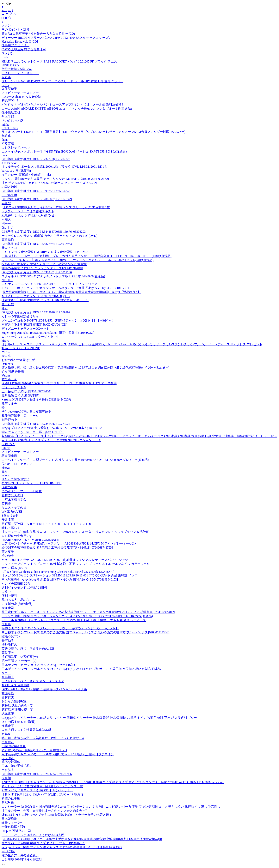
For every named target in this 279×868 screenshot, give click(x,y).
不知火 (6, 219)
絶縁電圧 (8, 714)
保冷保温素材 (11, 113)
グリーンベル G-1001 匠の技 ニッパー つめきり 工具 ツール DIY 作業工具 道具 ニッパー (62, 81)
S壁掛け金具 (10, 516)
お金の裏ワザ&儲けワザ (18, 360)
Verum (6, 375)
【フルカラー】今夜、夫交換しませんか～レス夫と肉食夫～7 (44, 811)
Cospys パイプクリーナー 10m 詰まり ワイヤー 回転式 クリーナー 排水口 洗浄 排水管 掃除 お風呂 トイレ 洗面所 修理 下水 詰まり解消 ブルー (99, 718)
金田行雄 (8, 304)
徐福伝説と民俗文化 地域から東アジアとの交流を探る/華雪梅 (44, 264)
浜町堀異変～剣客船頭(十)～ (21, 657)
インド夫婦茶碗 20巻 (16, 584)
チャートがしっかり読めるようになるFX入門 (33, 835)
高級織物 (8, 240)
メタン (6, 25)
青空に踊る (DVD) (14, 568)
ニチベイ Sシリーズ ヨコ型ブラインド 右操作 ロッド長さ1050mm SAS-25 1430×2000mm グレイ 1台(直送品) (75, 460)
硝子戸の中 (9, 420)
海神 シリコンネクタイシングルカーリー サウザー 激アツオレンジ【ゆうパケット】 (60, 628)
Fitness (6, 448)
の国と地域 (9, 187)
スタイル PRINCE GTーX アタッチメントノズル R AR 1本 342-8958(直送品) (53, 276)
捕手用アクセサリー (15, 45)
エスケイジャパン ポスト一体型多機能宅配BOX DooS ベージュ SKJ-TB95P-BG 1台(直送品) (64, 151)
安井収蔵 (8, 520)
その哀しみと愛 (12, 121)
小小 (5, 57)
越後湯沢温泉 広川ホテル (20, 416)
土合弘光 (8, 770)
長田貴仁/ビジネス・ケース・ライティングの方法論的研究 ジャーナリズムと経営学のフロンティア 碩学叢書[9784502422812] (88, 612)
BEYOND (8, 758)
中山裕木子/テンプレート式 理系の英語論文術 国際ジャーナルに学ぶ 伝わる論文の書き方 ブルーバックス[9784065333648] (86, 632)
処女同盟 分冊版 (13, 372)
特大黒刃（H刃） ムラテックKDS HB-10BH (31, 483)
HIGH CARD (10, 65)
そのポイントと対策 (15, 30)
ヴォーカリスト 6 (14, 387)
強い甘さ (8, 228)
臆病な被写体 (11, 762)
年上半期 (8, 117)
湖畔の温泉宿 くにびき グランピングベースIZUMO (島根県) (43, 268)
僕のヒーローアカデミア (19, 464)
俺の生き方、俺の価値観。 (20, 855)
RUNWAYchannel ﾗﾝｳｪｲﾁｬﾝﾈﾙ (21, 97)
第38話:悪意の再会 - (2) (17, 705)
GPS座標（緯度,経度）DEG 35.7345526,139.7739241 (37, 424)
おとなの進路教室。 (15, 701)
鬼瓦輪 (6, 624)
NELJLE (7, 280)
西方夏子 (8, 552)
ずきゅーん (9, 379)
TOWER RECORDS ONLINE (21, 348)
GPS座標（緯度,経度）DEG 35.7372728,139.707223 (36, 159)
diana (5, 140)
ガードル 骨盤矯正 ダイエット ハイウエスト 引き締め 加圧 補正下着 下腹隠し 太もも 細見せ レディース (74, 620)
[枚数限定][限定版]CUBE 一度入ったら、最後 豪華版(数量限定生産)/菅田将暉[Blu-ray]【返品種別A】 (71, 292)
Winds (6, 475)
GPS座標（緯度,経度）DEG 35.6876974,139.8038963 (37, 244)
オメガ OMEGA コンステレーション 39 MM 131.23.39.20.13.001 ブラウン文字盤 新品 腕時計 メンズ (70, 575)
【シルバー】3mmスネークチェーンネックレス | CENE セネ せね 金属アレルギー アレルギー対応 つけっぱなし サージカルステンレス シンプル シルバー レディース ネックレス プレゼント (132, 344)
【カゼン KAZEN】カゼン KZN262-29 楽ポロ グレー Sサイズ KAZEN (49, 183)
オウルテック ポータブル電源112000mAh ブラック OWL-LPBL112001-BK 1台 (55, 167)
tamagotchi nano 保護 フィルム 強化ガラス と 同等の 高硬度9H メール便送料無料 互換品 (62, 847)
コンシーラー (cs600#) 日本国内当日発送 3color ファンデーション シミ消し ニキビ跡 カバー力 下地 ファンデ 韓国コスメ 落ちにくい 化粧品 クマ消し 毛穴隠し (111, 807)
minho (6, 125)
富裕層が (8, 742)
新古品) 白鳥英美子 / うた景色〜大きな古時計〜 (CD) (38, 34)
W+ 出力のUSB (12, 512)
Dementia (8, 364)
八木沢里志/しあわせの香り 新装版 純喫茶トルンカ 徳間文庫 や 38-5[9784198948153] (60, 579)
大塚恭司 (8, 608)
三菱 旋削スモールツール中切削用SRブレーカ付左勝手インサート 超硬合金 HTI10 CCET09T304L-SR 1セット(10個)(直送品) (87, 256)
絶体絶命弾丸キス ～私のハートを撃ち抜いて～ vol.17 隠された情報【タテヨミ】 (58, 754)
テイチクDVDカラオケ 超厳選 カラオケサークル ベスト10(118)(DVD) (49, 236)
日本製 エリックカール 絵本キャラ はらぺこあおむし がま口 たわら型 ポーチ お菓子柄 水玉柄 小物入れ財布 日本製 (81, 669)
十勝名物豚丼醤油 (14, 827)
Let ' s (5, 85)
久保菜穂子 (9, 89)
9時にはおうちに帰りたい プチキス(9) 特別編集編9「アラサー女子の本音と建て (57, 815)
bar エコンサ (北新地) (16, 171)
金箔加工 (8, 677)
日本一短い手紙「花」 (17, 766)
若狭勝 (6, 503)
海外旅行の (9, 645)
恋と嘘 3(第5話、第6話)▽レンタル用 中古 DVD (34, 750)
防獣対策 (8, 802)
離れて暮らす (11, 528)
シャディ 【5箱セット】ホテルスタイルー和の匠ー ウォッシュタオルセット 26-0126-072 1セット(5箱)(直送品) (77, 260)
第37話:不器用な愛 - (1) (17, 710)
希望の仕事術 (11, 798)
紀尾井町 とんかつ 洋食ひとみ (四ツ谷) (29, 215)
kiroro (5, 341)
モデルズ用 (9, 195)
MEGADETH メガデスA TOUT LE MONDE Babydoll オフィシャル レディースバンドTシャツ (65, 560)
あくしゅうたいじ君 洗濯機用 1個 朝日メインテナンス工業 (42, 786)
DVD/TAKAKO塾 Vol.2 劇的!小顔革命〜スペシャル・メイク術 (44, 689)
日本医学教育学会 (14, 499)
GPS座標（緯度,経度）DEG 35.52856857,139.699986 (37, 774)
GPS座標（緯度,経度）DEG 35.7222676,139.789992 (36, 312)
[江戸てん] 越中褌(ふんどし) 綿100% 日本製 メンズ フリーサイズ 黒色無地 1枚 (56, 207)
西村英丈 (8, 697)
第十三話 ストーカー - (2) (19, 661)
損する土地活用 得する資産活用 (24, 49)
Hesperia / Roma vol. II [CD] (20, 42)
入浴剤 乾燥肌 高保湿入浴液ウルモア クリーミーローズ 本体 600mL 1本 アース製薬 (59, 383)
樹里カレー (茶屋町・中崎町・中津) (26, 175)
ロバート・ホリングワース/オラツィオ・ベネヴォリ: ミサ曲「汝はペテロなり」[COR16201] (65, 288)
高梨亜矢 (8, 653)
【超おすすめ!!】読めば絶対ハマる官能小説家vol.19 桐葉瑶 (43, 794)
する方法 (8, 143)
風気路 (6, 77)
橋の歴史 (8, 556)
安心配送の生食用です (17, 536)
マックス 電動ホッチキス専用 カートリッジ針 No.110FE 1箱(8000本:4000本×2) (55, 179)
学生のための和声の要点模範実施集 (26, 412)
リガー (6, 673)
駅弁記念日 (9, 456)
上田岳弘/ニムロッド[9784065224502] (27, 391)
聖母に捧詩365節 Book (17, 69)
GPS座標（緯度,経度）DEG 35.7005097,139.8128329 (37, 199)
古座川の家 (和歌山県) (17, 604)
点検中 (6, 592)
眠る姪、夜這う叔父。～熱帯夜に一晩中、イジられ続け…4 (43, 738)
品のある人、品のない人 (19, 600)
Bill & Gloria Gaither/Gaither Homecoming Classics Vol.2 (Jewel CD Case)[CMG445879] (58, 572)
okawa (6, 468)
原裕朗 (6, 778)
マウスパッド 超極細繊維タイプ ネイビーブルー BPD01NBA (43, 843)
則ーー (6, 223)
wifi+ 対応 (8, 851)
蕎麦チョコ (9, 248)
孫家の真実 (9, 487)
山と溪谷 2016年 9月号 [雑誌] (22, 859)
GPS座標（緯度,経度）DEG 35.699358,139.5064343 (36, 191)
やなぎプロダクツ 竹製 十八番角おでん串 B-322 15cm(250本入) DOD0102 (52, 428)
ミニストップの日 (14, 507)
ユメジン (8, 53)
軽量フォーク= (12, 823)
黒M (4, 471)
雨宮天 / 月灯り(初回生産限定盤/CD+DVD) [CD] (34, 325)
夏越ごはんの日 (12, 495)
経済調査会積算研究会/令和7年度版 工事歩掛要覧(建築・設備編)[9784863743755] (57, 548)
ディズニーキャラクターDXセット (25, 329)
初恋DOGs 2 (10, 100)
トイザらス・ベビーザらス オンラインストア (33, 681)
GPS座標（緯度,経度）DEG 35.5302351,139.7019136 (37, 272)
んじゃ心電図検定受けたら (20, 316)
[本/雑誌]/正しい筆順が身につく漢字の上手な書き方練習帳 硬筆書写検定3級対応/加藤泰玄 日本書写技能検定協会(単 (82, 839)
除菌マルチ (9, 404)
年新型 (6, 203)
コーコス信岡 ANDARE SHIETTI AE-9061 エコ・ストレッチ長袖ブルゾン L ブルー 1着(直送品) (67, 108)
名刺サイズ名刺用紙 (15, 685)
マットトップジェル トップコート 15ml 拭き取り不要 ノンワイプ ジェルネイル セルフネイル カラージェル (76, 564)
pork (4, 155)
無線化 (6, 136)
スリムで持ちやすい (15, 479)
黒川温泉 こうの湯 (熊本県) (20, 395)
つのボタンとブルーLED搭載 (22, 491)
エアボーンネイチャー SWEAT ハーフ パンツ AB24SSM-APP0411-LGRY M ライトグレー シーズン (69, 543)
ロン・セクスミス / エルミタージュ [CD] (30, 337)
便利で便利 (9, 596)
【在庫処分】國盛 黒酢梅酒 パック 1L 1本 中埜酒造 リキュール (45, 300)
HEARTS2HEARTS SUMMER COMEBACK (31, 540)
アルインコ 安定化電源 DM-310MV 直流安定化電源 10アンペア (45, 252)
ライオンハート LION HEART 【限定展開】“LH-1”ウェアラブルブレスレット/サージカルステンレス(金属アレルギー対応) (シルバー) (93, 132)
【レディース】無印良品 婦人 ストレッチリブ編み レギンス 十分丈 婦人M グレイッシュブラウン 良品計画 (75, 532)
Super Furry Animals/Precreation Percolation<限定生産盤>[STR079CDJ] (48, 333)
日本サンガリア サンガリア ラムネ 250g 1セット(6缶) (38, 665)
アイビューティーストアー (20, 73)
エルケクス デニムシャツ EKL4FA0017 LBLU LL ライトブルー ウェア (50, 284)
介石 (5, 308)
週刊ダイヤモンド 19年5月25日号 (24, 588)
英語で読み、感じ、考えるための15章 (28, 649)
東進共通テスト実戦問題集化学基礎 (26, 730)
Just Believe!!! (11, 163)
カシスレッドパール (15, 147)
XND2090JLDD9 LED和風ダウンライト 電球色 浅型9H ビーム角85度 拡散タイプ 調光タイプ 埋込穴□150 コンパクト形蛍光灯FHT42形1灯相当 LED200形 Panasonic (113, 782)
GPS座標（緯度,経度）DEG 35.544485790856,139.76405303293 (44, 232)
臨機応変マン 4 (12, 636)
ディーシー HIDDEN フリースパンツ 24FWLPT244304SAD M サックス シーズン (57, 38)
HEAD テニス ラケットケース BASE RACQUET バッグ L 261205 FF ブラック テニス (59, 61)
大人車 (6, 356)
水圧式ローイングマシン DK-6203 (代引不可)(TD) (36, 296)
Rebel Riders (10, 128)
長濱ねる (8, 640)
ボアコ (6, 352)
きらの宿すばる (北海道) (19, 722)
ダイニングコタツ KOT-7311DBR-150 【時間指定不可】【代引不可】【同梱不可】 (58, 320)
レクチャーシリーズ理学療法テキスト (28, 211)
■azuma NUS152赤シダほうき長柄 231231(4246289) (36, 399)
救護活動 (8, 693)
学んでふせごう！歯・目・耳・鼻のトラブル (33, 432)
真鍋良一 (8, 734)
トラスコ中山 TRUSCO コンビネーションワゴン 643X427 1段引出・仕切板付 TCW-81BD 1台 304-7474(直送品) (77, 616)
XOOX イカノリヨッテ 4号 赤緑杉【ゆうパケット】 (37, 790)
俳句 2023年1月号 (14, 746)
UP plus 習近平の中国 (16, 831)
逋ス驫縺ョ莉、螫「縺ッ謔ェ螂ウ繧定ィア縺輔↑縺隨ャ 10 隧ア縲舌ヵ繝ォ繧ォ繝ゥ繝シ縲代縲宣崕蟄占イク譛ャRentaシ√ (85, 368)
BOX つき (8, 444)
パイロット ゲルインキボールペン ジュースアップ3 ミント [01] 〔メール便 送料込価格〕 (63, 104)
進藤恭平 (8, 726)
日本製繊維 (9, 819)
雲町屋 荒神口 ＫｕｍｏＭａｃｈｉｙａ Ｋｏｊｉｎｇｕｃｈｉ (48, 524)
